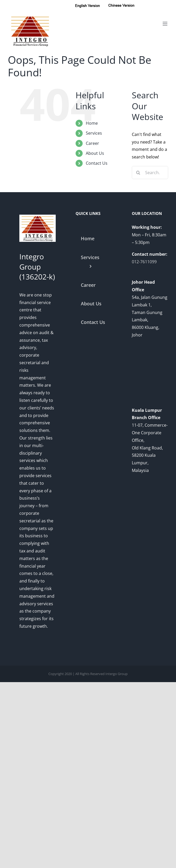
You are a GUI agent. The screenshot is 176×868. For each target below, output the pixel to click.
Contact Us (97, 163)
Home (92, 123)
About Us (95, 153)
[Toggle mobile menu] (165, 24)
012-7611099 (144, 262)
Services (94, 133)
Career (92, 143)
